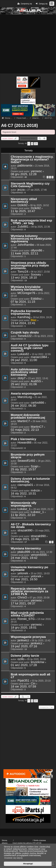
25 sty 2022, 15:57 (23, 469)
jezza (21, 190)
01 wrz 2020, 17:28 (24, 665)
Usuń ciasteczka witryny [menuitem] (22, 843)
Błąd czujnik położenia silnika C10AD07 (27, 614)
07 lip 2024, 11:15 (23, 302)
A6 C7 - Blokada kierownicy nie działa (31, 526)
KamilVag (24, 317)
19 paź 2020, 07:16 (24, 646)
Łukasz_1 (24, 509)
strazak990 (25, 530)
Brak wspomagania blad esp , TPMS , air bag (31, 222)
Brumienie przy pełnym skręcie (28, 456)
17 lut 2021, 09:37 (23, 603)
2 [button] (32, 144)
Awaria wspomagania (26, 394)
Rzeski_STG (26, 619)
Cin (33, 683)
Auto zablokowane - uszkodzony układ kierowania (25, 372)
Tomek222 (25, 336)
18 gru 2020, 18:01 (24, 627)
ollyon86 (37, 250)
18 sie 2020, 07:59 (23, 686)
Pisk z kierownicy (23, 439)
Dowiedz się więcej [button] (13, 858)
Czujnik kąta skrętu (25, 333)
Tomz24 (23, 272)
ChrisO (22, 597)
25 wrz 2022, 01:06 (24, 384)
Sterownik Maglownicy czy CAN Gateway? (30, 185)
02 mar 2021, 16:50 (24, 579)
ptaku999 (24, 552)
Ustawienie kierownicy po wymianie (29, 569)
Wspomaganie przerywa (28, 637)
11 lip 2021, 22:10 (23, 515)
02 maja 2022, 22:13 (25, 430)
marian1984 (39, 357)
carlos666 (37, 403)
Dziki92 (22, 205)
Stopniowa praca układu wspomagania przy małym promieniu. (30, 266)
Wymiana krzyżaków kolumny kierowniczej (27, 288)
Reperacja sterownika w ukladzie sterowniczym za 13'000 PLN (29, 591)
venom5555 (39, 555)
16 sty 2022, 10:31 (23, 493)
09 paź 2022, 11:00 (24, 360)
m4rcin (35, 490)
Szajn (35, 466)
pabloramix (25, 165)
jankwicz (23, 640)
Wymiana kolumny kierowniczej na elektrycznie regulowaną (31, 239)
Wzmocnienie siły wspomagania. (24, 504)
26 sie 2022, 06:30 (23, 406)
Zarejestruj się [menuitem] (24, 4)
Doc (34, 320)
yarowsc (36, 171)
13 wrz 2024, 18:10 (24, 277)
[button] (36, 144)
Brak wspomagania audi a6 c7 (30, 676)
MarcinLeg (25, 397)
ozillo (21, 659)
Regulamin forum (9, 132)
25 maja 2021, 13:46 (25, 539)
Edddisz (36, 299)
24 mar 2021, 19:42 (24, 558)
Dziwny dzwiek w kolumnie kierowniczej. (30, 480)
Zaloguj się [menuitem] (41, 4)
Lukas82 (23, 354)
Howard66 (24, 442)
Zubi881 (23, 227)
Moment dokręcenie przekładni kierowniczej (28, 416)
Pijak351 (23, 680)
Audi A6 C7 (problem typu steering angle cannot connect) (30, 348)
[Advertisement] (28, 44)
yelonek (23, 573)
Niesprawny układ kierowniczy (24, 200)
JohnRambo (26, 245)
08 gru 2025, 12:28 (24, 174)
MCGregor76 (26, 293)
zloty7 (22, 378)
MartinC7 (24, 421)
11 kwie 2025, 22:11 (24, 253)
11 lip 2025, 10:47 (23, 211)
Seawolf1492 (26, 461)
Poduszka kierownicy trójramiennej (26, 312)
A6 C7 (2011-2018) (19, 125)
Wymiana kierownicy (26, 549)
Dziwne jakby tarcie (25, 656)
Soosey (36, 274)
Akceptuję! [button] (28, 864)
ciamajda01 (25, 485)
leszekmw (37, 662)
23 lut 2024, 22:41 (23, 323)
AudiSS (36, 381)
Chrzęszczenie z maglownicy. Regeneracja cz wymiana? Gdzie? (32, 160)
